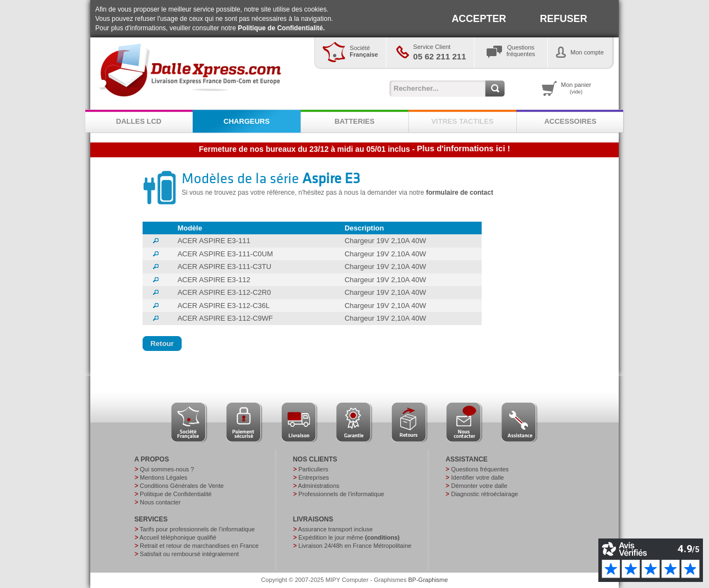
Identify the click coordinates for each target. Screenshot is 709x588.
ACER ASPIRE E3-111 (214, 241)
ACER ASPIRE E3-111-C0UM (225, 254)
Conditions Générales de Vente (182, 486)
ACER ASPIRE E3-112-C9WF (225, 318)
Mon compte (587, 52)
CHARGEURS (247, 121)
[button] (162, 344)
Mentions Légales (163, 477)
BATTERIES (355, 121)
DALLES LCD (139, 121)
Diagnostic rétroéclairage (484, 494)
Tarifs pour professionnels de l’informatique (197, 529)
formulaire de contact (460, 193)
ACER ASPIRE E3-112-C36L (223, 306)
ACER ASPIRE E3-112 (214, 280)
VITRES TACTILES (462, 121)
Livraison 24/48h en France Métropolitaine (355, 546)
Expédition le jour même (349, 537)
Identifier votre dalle (477, 477)
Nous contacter (160, 502)
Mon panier (576, 88)
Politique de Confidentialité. (281, 28)
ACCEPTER (479, 19)
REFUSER (564, 19)
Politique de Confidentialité (176, 494)
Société (364, 51)
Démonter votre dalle (479, 486)
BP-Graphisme (428, 580)
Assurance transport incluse (335, 529)
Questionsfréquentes (521, 51)
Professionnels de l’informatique (341, 494)
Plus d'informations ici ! (463, 148)
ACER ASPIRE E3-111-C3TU (224, 266)
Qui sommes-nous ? (167, 469)
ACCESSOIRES (571, 121)
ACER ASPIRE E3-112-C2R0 (224, 292)
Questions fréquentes (480, 469)
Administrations (318, 486)
